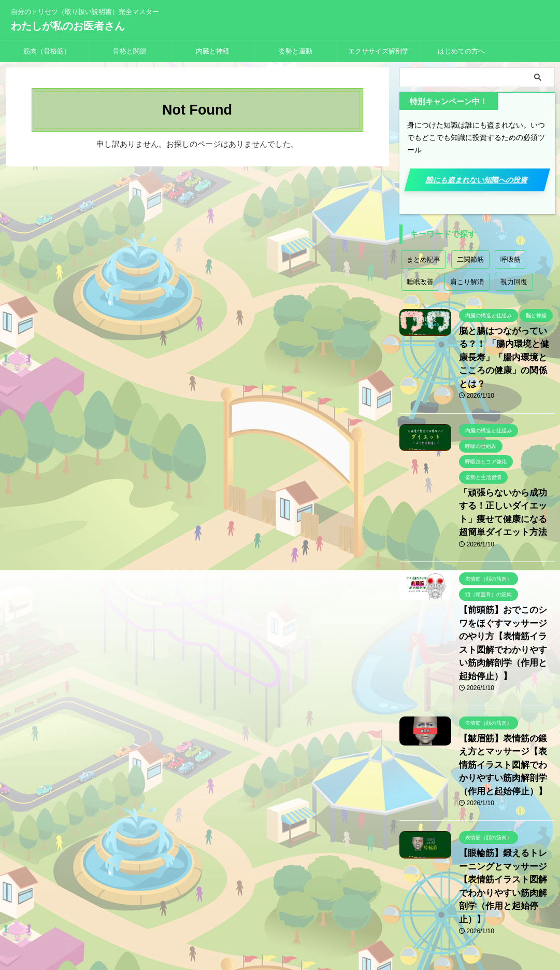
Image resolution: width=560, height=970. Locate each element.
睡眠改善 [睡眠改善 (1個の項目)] (420, 282)
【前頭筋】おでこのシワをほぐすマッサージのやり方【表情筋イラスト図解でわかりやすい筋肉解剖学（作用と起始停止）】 (506, 607)
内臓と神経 (213, 51)
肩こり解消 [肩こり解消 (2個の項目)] (467, 282)
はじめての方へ (461, 51)
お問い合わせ (318, 902)
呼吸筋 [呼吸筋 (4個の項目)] (511, 259)
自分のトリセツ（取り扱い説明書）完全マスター (280, 921)
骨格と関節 (130, 51)
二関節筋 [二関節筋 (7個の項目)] (470, 259)
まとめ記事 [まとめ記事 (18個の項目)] (423, 259)
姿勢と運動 (296, 51)
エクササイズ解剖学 (378, 51)
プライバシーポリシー (255, 902)
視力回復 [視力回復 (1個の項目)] (514, 282)
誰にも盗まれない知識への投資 (477, 180)
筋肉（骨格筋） (47, 51)
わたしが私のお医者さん (68, 26)
